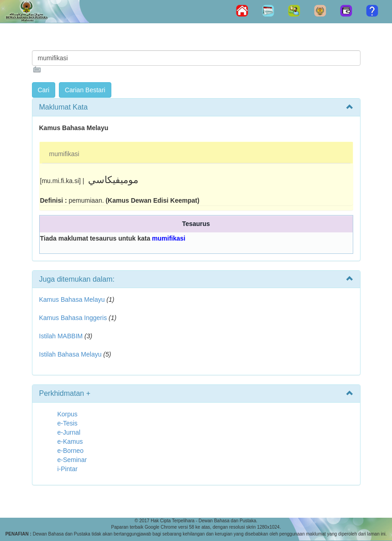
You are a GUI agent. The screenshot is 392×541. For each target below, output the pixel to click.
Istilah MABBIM (61, 336)
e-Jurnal (69, 432)
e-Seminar (72, 460)
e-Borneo (71, 451)
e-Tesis (68, 423)
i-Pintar (68, 469)
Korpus (68, 414)
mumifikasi (64, 154)
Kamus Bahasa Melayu (73, 299)
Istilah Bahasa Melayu (71, 354)
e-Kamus (70, 441)
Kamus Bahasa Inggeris (73, 318)
